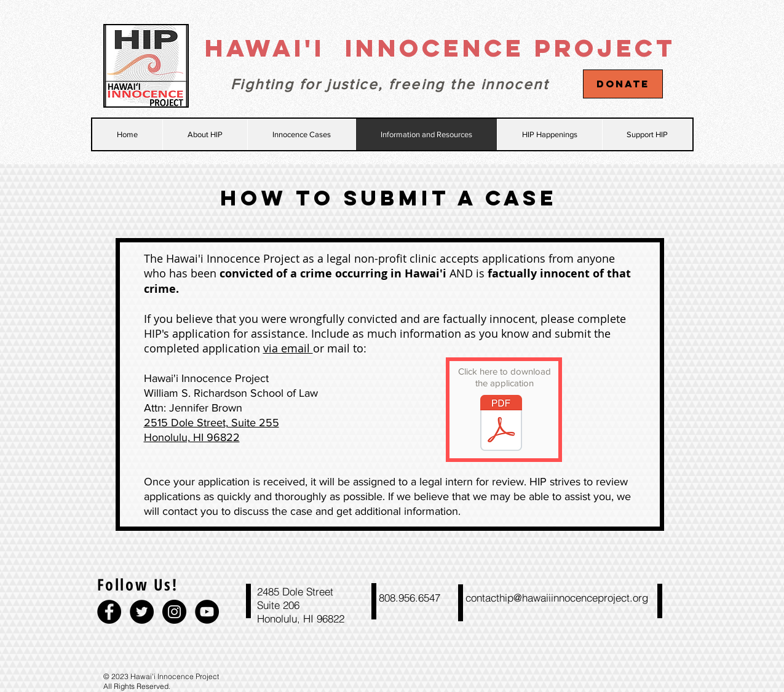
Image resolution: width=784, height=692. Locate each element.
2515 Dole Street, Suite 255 (212, 423)
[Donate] (623, 84)
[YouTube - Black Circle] (207, 612)
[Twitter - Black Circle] (142, 612)
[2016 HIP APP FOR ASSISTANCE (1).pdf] (501, 424)
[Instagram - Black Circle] (174, 612)
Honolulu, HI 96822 (192, 437)
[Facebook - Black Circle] (109, 612)
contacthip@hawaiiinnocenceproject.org (557, 598)
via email (288, 348)
